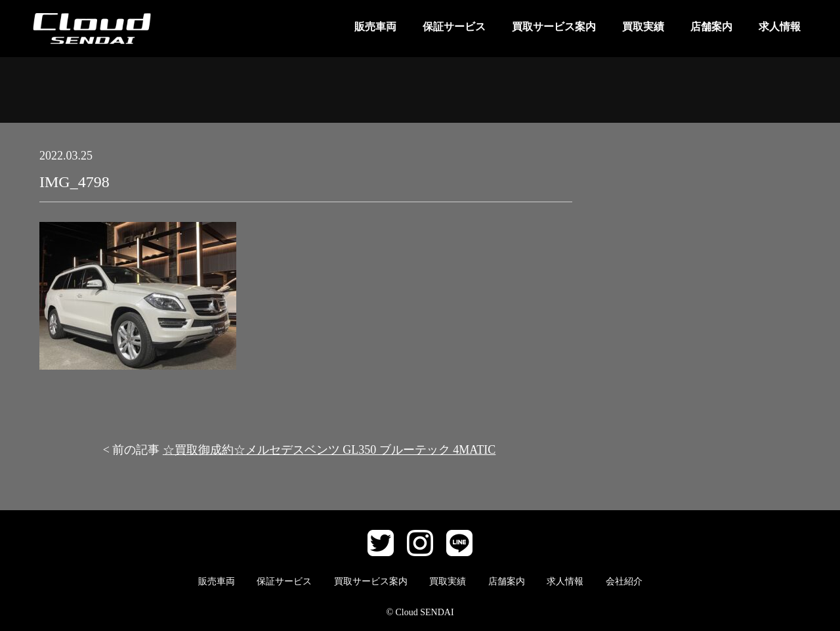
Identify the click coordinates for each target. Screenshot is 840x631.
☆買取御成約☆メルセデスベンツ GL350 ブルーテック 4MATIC (329, 450)
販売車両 (375, 27)
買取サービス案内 (554, 27)
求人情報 (780, 27)
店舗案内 (711, 27)
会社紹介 (624, 581)
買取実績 (643, 27)
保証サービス (454, 27)
